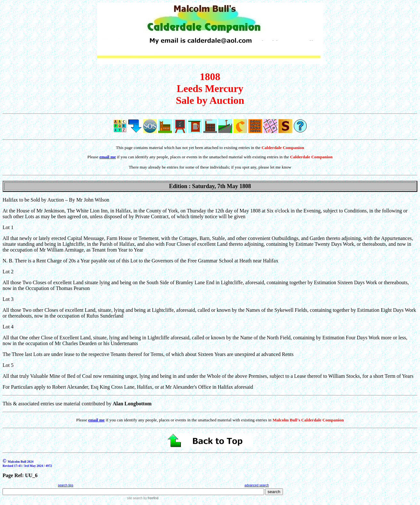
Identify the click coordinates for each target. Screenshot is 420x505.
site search (135, 498)
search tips (66, 485)
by (150, 498)
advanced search (257, 485)
